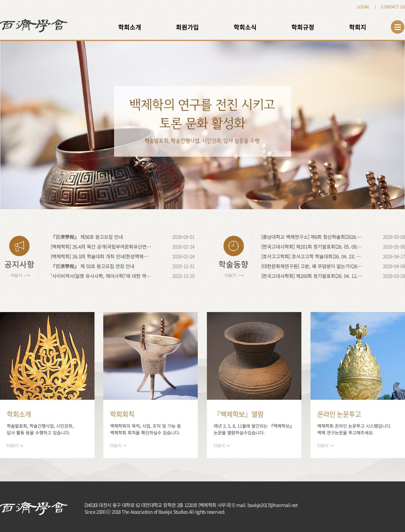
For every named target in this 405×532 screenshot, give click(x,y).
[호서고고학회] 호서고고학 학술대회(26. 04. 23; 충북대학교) (312, 256)
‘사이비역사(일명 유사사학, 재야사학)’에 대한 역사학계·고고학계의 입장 (101, 276)
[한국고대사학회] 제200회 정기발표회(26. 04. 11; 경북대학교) (312, 276)
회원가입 (187, 27)
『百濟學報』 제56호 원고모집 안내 (87, 237)
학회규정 (303, 27)
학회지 (358, 27)
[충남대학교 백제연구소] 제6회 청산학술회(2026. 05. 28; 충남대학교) (312, 237)
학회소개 (130, 27)
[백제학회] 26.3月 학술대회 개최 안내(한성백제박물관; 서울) (101, 256)
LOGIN (363, 7)
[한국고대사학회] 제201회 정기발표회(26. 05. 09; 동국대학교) (312, 247)
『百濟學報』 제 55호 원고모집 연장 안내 (92, 266)
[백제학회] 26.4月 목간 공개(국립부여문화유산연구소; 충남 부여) (101, 247)
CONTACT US (393, 7)
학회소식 (245, 27)
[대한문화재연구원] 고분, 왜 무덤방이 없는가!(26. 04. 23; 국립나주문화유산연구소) (312, 266)
